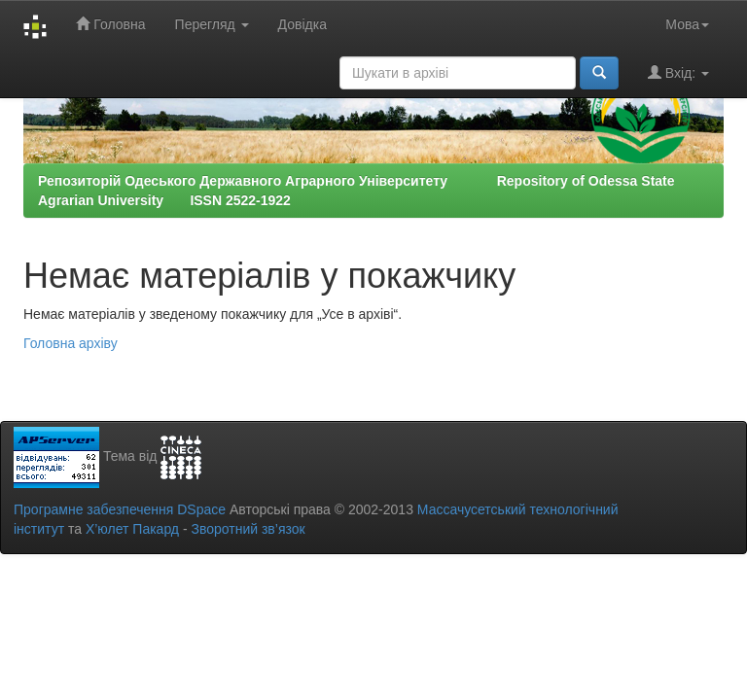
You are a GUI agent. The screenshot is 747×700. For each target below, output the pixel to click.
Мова (687, 24)
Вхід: (678, 72)
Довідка (302, 24)
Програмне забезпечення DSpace (120, 509)
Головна (110, 24)
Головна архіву (71, 343)
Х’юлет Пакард (132, 529)
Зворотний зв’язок (248, 529)
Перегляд (212, 24)
